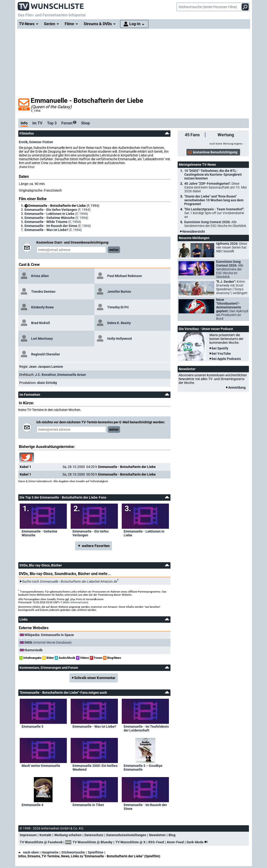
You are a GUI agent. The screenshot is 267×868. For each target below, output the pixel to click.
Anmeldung (237, 387)
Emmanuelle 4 (32, 805)
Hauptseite (50, 852)
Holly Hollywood (119, 339)
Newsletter (157, 835)
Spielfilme (96, 852)
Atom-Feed (175, 842)
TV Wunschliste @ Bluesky (92, 842)
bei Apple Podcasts (226, 359)
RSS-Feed (156, 842)
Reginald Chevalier (46, 354)
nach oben (29, 852)
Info (24, 123)
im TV (37, 123)
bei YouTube (221, 354)
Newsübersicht (194, 231)
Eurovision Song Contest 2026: (215, 224)
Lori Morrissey (42, 339)
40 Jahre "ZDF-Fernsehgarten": (215, 187)
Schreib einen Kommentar (95, 678)
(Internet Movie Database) (48, 642)
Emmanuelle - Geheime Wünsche (39, 533)
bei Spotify (220, 348)
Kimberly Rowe (42, 307)
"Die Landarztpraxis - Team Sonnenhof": (214, 213)
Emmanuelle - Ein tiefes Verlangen (91, 533)
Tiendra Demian (43, 292)
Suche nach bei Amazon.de (70, 581)
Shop (85, 123)
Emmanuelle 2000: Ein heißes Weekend (95, 768)
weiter (114, 250)
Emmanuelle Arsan (72, 375)
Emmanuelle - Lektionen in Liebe (144, 533)
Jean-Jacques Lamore (46, 367)
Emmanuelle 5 (32, 726)
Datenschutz (94, 835)
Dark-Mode (198, 842)
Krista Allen (40, 276)
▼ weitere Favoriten (94, 546)
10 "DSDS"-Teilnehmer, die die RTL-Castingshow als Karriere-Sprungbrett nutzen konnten (213, 175)
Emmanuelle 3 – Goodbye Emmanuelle (143, 768)
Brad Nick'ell (41, 323)
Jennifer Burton (119, 292)
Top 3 (52, 123)
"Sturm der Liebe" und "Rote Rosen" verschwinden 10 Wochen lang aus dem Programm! (214, 200)
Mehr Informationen (75, 602)
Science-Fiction (41, 142)
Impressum (28, 835)
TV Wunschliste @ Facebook (41, 842)
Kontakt (45, 835)
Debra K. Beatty (119, 323)
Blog (172, 835)
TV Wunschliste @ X (130, 842)
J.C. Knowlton (45, 375)
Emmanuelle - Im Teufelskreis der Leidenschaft (146, 728)
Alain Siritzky (47, 383)
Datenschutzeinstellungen (126, 835)
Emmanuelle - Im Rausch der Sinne (145, 807)
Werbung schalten (68, 835)
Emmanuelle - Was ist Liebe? (94, 726)
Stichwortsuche (73, 852)
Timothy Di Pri (118, 307)
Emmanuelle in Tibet (88, 805)
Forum (69, 123)
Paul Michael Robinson (125, 276)
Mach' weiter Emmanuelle (41, 766)
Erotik (23, 142)
